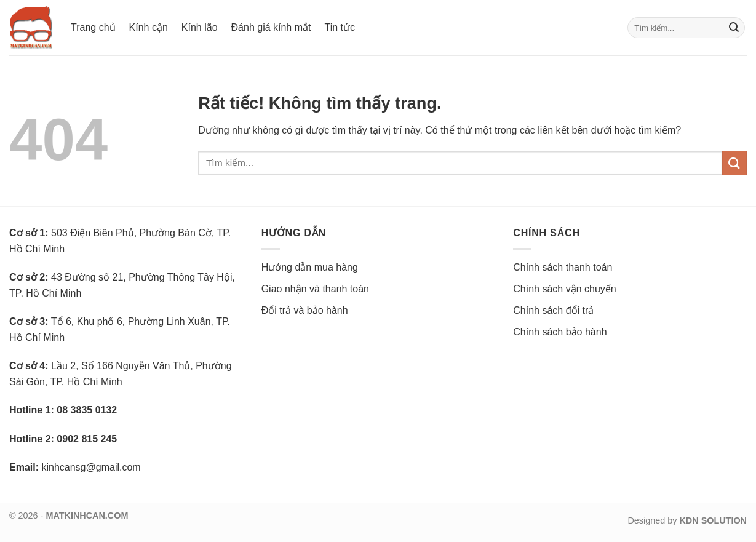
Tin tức (340, 27)
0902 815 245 (87, 439)
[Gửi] (734, 28)
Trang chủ (93, 27)
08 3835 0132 (87, 410)
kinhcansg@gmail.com (91, 467)
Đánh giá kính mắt (271, 27)
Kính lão (200, 27)
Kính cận (149, 27)
